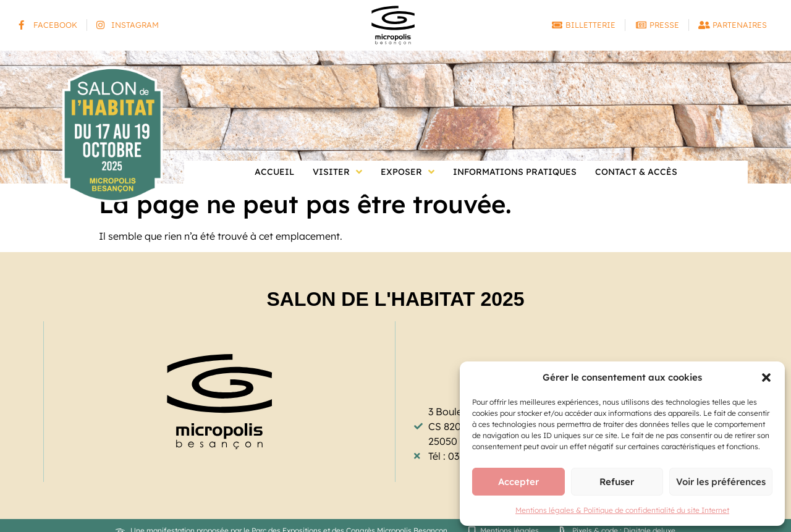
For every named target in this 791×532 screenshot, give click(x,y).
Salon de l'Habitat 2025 (395, 299)
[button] (766, 378)
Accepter (518, 482)
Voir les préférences (721, 482)
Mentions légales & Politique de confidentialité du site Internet (622, 510)
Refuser (617, 482)
